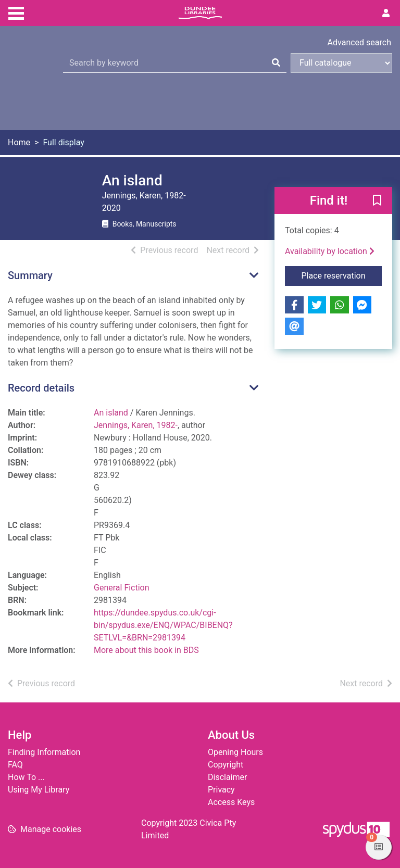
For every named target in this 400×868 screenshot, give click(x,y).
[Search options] (341, 63)
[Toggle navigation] (16, 12)
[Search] (276, 63)
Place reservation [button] (342, 275)
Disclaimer (227, 777)
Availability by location (330, 251)
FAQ (15, 765)
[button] (377, 201)
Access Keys (231, 802)
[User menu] (386, 14)
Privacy (221, 790)
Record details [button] (41, 388)
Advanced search (359, 42)
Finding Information (44, 752)
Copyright (226, 765)
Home (19, 142)
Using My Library (39, 790)
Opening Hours (235, 752)
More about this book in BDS (146, 650)
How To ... (26, 777)
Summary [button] (30, 275)
